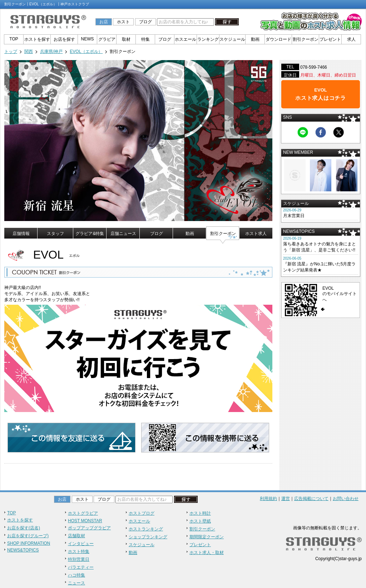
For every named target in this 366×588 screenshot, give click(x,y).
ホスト (123, 22)
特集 (145, 39)
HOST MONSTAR (85, 521)
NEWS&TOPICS (23, 550)
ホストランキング (146, 529)
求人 (351, 39)
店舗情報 (21, 234)
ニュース (76, 583)
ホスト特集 (79, 552)
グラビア (107, 39)
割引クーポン (306, 39)
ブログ (145, 22)
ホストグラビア (83, 513)
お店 (104, 22)
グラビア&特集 (90, 234)
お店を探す (64, 39)
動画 (255, 39)
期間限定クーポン (207, 537)
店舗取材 (76, 536)
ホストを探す (37, 39)
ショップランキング (148, 537)
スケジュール (232, 39)
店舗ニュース (123, 234)
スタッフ (55, 234)
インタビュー (81, 544)
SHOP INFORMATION (29, 543)
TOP (14, 39)
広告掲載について (311, 499)
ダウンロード (278, 39)
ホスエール (186, 39)
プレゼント (330, 39)
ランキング (208, 39)
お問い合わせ (346, 499)
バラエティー (81, 567)
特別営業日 (79, 559)
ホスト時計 (200, 513)
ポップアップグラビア (89, 528)
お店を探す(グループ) (28, 536)
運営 (286, 499)
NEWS (88, 39)
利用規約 (268, 499)
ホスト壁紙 (200, 521)
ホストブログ (142, 513)
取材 (126, 39)
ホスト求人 (256, 234)
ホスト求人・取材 (207, 553)
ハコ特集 (76, 575)
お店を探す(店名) (24, 528)
